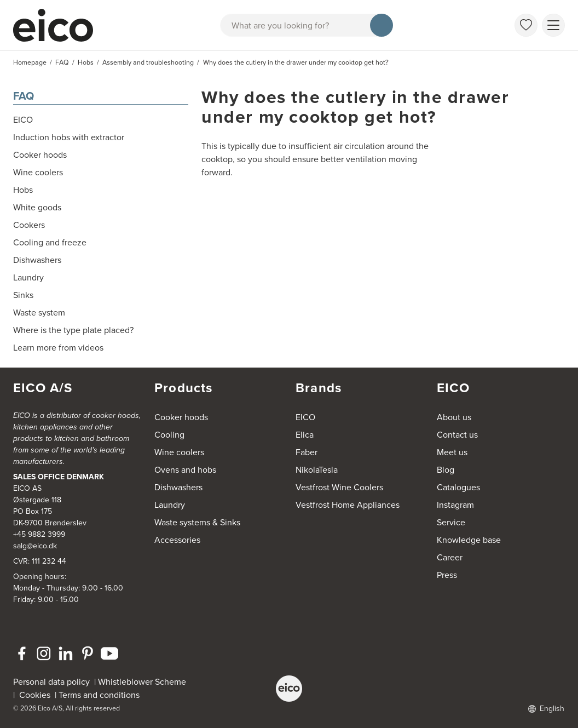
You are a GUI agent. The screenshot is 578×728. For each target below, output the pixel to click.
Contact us (457, 435)
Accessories (177, 540)
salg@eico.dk (35, 546)
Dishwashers (178, 487)
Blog (446, 470)
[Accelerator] (58, 25)
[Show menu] (553, 25)
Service (451, 522)
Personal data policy (51, 682)
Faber (307, 452)
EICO (305, 417)
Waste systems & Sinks (197, 522)
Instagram (455, 505)
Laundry (170, 505)
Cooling (169, 435)
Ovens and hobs (185, 470)
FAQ (24, 96)
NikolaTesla (317, 470)
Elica (305, 435)
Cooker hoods (181, 417)
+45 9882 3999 (39, 534)
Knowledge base (469, 540)
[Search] (382, 25)
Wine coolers (179, 452)
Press (447, 575)
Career (450, 557)
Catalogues (458, 487)
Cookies (37, 695)
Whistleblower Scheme (142, 682)
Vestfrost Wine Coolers (339, 487)
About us (454, 417)
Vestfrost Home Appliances (348, 505)
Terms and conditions (99, 695)
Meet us (452, 452)
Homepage (30, 62)
